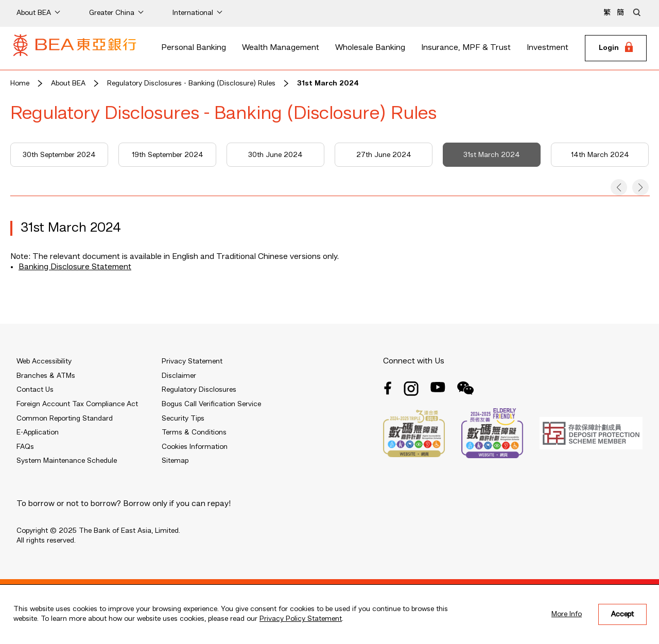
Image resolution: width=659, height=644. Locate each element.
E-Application (38, 432)
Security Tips (183, 419)
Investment (548, 48)
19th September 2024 (168, 155)
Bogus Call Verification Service (211, 404)
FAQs (25, 447)
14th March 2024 (600, 155)
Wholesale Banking (370, 48)
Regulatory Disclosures (199, 390)
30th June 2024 (275, 155)
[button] (619, 187)
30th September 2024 (59, 155)
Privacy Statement (192, 361)
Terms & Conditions (194, 432)
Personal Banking (194, 48)
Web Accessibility (44, 361)
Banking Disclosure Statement (75, 267)
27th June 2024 (384, 155)
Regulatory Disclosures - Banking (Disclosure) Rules (191, 83)
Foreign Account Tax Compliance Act (77, 404)
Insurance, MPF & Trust (466, 48)
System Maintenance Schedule (67, 461)
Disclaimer (179, 376)
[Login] (616, 48)
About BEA (68, 83)
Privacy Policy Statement (301, 619)
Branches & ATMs (46, 376)
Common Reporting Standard (65, 419)
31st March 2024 (328, 83)
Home (20, 83)
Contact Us (35, 390)
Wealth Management (281, 48)
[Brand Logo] (75, 48)
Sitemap (175, 461)
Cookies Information (195, 447)
